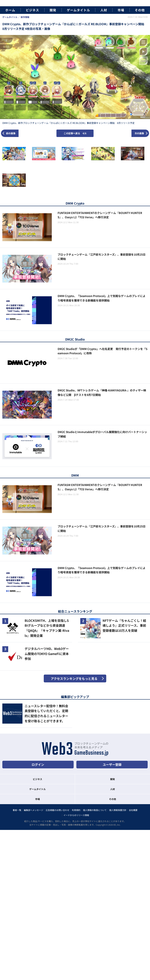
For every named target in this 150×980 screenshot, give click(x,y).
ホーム (10, 10)
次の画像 (139, 133)
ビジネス (32, 10)
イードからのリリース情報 (76, 815)
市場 (121, 10)
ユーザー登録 (112, 764)
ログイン (38, 764)
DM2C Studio (75, 339)
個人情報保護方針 (118, 810)
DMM (75, 475)
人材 (104, 10)
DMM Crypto (75, 203)
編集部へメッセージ (33, 810)
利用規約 (76, 810)
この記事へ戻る (75, 133)
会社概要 (133, 810)
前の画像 (11, 133)
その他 (140, 10)
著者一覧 (17, 810)
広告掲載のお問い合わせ (58, 810)
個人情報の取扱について (95, 810)
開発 (53, 10)
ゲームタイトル (78, 10)
